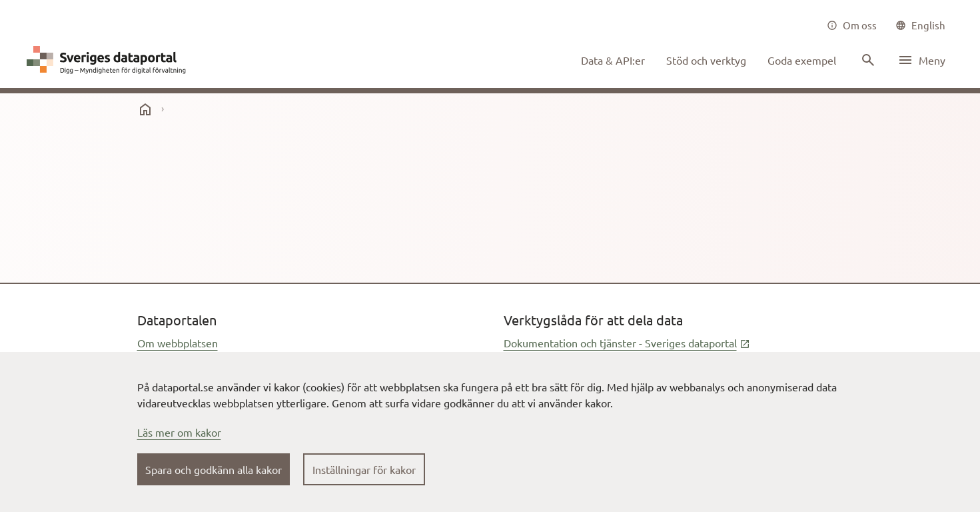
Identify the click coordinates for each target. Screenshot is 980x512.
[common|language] (920, 25)
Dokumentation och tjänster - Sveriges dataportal (627, 343)
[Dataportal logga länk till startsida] (109, 60)
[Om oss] (852, 25)
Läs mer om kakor (179, 432)
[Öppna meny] (921, 60)
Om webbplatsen (178, 343)
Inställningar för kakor (364, 469)
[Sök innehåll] (867, 60)
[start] (145, 109)
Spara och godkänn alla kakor (214, 469)
